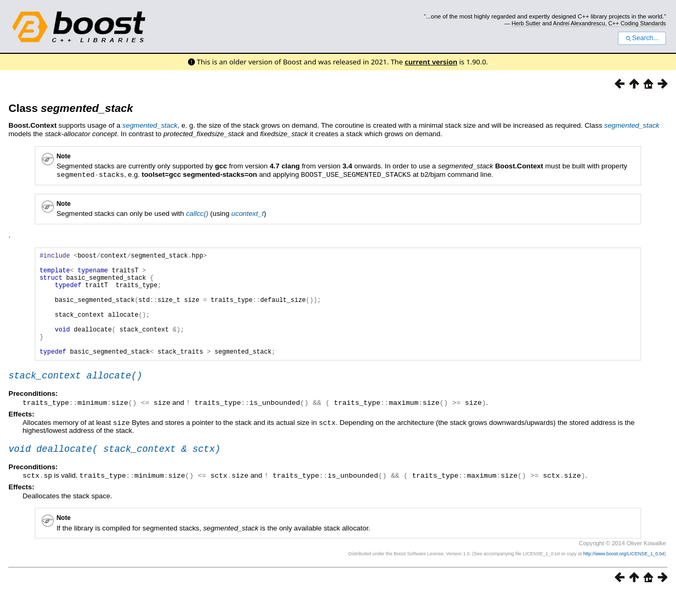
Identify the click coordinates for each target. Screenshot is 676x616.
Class (71, 108)
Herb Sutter (526, 23)
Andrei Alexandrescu (579, 23)
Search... (642, 38)
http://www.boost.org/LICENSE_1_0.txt (624, 577)
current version (431, 62)
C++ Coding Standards (637, 23)
